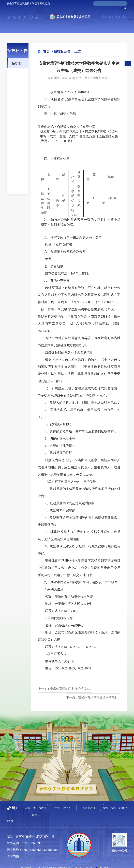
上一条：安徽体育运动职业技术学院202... (58, 689)
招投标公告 (17, 65)
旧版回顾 (13, 847)
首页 (46, 51)
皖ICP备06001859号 (80, 859)
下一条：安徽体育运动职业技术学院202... (101, 689)
